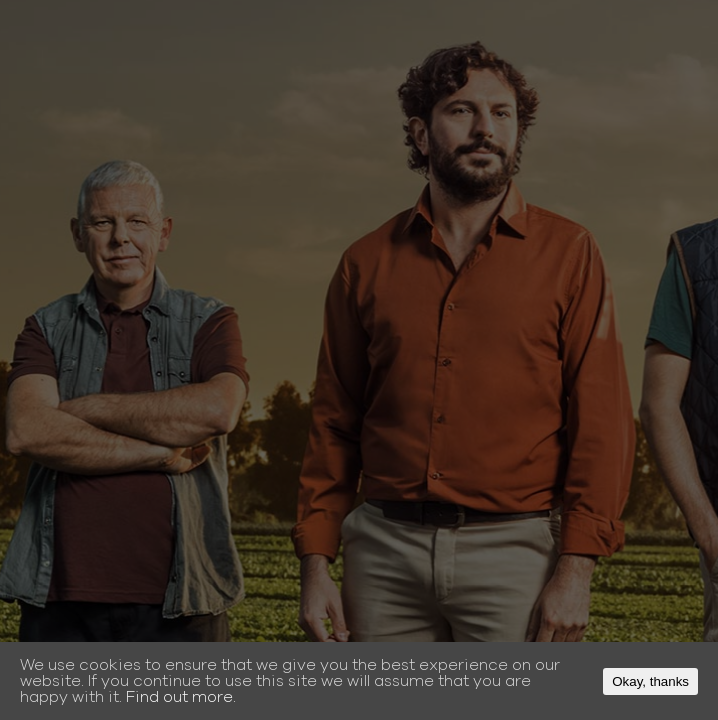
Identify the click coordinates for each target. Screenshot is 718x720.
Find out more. (181, 697)
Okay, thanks (650, 681)
